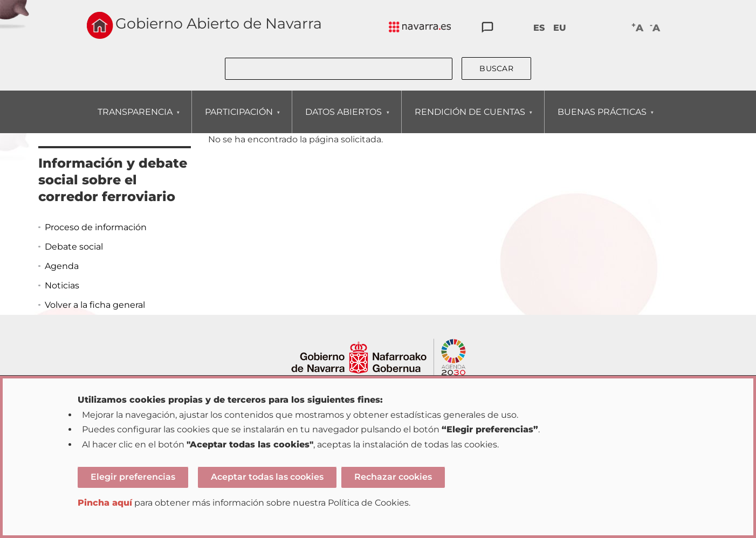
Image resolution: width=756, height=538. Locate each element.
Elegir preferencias (133, 477)
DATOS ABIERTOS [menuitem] (343, 120)
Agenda (62, 266)
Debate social (74, 247)
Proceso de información (96, 227)
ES (539, 28)
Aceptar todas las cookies (267, 477)
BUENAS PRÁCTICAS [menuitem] (602, 120)
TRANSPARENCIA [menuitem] (135, 120)
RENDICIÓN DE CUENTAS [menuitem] (470, 120)
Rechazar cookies (393, 477)
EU (560, 28)
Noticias (62, 285)
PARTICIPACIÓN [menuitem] (239, 120)
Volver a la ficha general (95, 305)
